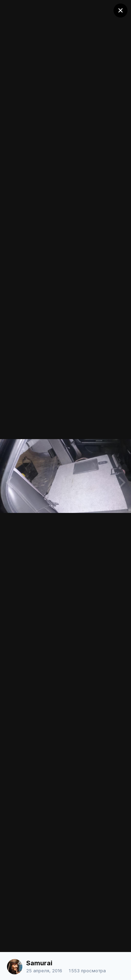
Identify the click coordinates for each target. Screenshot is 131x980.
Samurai (39, 963)
